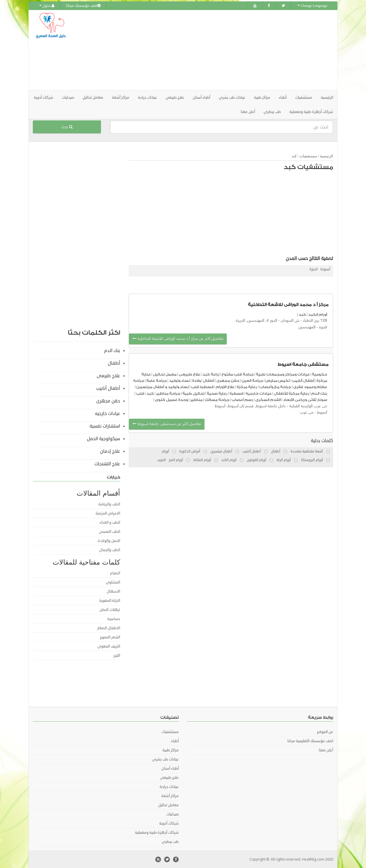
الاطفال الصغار (109, 628)
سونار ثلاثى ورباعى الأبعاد (305, 400)
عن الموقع (325, 732)
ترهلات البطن (110, 610)
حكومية (320, 374)
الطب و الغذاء (110, 523)
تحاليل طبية (193, 393)
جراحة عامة (157, 381)
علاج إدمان (110, 451)
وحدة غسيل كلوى (171, 400)
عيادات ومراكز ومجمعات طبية (283, 374)
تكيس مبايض (278, 381)
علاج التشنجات (107, 464)
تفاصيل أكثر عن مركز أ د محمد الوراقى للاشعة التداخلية (178, 339)
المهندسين (307, 327)
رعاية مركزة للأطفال (292, 393)
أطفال (209, 381)
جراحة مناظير (168, 393)
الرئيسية (327, 98)
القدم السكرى (268, 400)
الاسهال (113, 591)
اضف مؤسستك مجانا (83, 6)
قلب (140, 393)
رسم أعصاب (242, 400)
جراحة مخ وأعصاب (275, 387)
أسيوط (325, 269)
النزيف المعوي (109, 646)
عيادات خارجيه (259, 393)
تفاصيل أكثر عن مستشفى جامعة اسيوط (167, 424)
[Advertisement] (215, 50)
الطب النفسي (110, 532)
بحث (67, 127)
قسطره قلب (202, 387)
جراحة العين (252, 381)
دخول (47, 6)
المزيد (162, 460)
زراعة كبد (211, 374)
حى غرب (307, 413)
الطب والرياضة (109, 504)
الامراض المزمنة (108, 513)
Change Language (312, 6)
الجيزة (314, 269)
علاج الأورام (225, 387)
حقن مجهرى (228, 381)
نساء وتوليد (179, 381)
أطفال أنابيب (303, 381)
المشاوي (113, 582)
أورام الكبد (318, 314)
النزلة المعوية (110, 601)
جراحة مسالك (217, 400)
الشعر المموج (110, 637)
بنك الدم (319, 393)
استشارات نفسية (105, 426)
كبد (294, 156)
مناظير (196, 400)
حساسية (114, 619)
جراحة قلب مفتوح (238, 374)
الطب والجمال (110, 550)
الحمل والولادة (109, 541)
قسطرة (236, 393)
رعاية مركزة (247, 387)
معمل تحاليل (165, 374)
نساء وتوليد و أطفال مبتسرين (163, 387)
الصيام (115, 573)
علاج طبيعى (189, 374)
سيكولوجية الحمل (104, 439)
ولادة (196, 381)
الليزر (117, 656)
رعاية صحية (217, 393)
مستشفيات (308, 156)
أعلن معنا (248, 112)
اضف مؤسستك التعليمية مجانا (310, 741)
